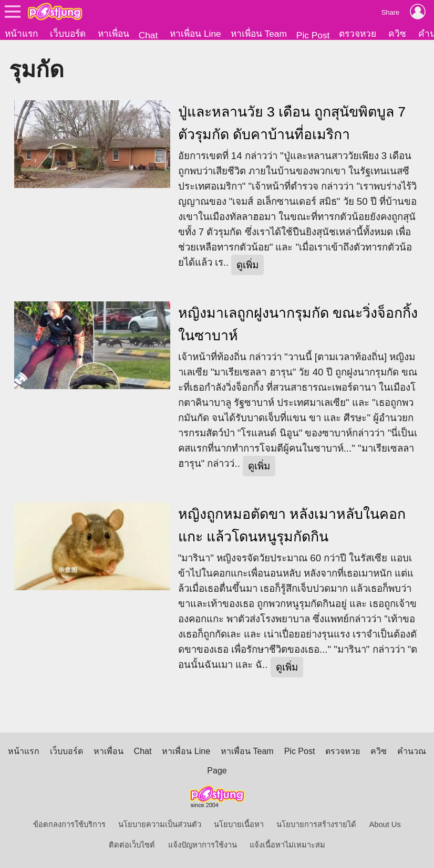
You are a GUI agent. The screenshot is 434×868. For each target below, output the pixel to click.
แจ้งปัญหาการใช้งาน (203, 845)
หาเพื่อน (113, 34)
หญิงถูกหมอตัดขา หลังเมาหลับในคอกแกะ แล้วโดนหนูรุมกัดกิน (292, 525)
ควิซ (397, 34)
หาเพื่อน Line (195, 34)
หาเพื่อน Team (259, 34)
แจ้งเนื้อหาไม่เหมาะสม (287, 845)
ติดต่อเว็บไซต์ (132, 845)
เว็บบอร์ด (68, 34)
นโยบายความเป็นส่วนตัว (160, 824)
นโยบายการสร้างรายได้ (316, 824)
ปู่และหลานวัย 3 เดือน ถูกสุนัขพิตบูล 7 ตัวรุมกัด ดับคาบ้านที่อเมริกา (292, 123)
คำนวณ (412, 751)
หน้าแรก (21, 34)
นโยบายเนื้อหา (239, 824)
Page (217, 771)
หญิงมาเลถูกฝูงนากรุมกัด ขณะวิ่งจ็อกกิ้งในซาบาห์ (298, 324)
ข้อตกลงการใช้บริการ (69, 824)
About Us (385, 824)
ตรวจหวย (358, 34)
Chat (148, 35)
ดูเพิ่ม (247, 265)
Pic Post (313, 35)
